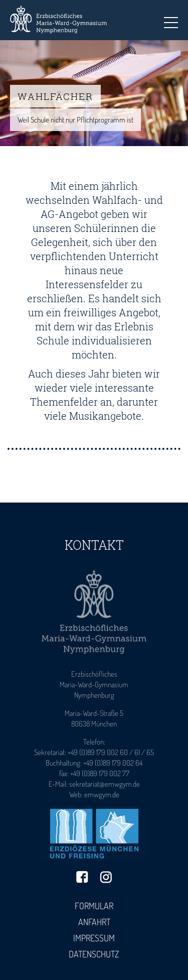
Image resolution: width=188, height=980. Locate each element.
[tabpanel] (94, 93)
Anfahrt (94, 922)
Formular (94, 906)
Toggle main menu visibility (171, 20)
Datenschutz (94, 954)
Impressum (94, 938)
